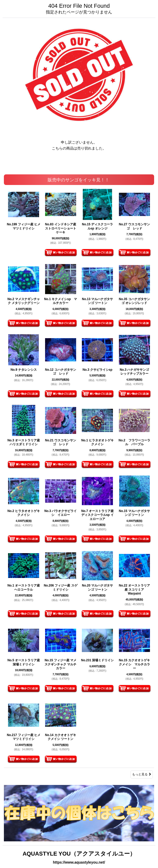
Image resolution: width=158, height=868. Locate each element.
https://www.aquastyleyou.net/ (79, 862)
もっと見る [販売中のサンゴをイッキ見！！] (142, 774)
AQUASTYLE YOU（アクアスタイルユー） (79, 854)
